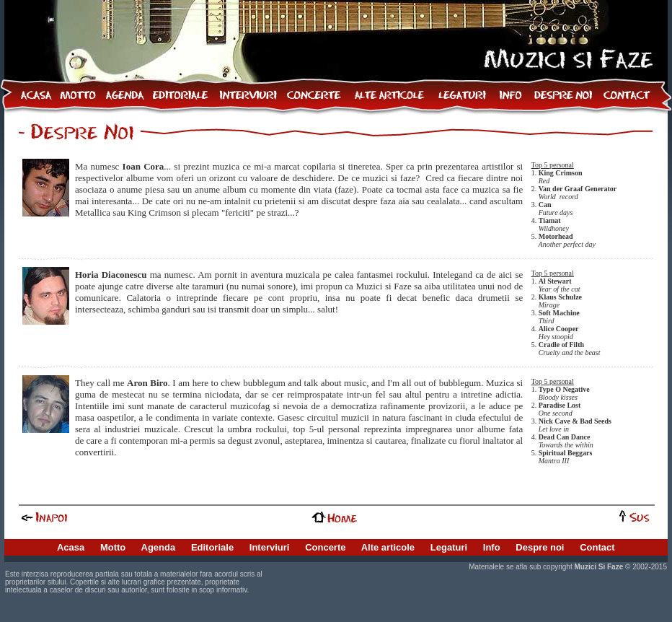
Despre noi (540, 547)
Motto (113, 547)
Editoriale (212, 547)
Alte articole (388, 547)
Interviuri (270, 547)
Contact (597, 547)
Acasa (71, 547)
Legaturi (449, 547)
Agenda (159, 547)
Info (492, 547)
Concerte (325, 547)
